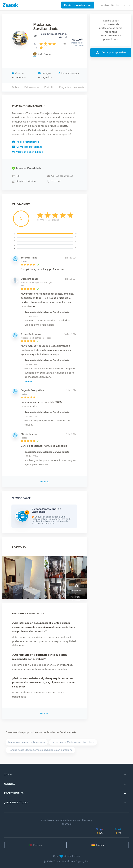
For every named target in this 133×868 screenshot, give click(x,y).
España (100, 845)
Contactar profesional (27, 147)
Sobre (15, 87)
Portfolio (49, 87)
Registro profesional (78, 5)
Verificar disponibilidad (28, 152)
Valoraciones (32, 87)
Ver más (28, 382)
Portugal (38, 845)
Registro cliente (108, 5)
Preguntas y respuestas (72, 87)
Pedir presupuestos (25, 142)
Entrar (126, 5)
